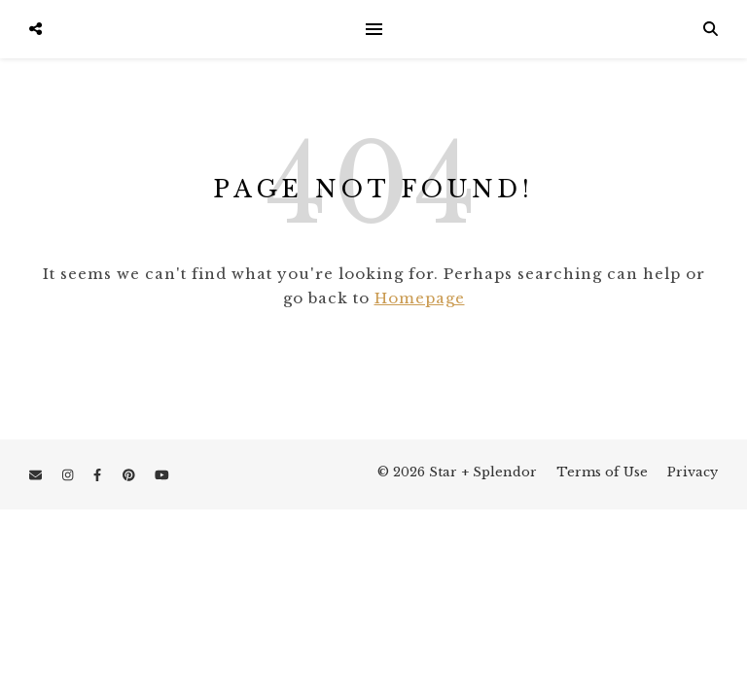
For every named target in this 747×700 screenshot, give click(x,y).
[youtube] (162, 475)
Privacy (693, 472)
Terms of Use (602, 472)
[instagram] (70, 475)
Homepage (420, 298)
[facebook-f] (99, 475)
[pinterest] (131, 475)
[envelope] (37, 475)
